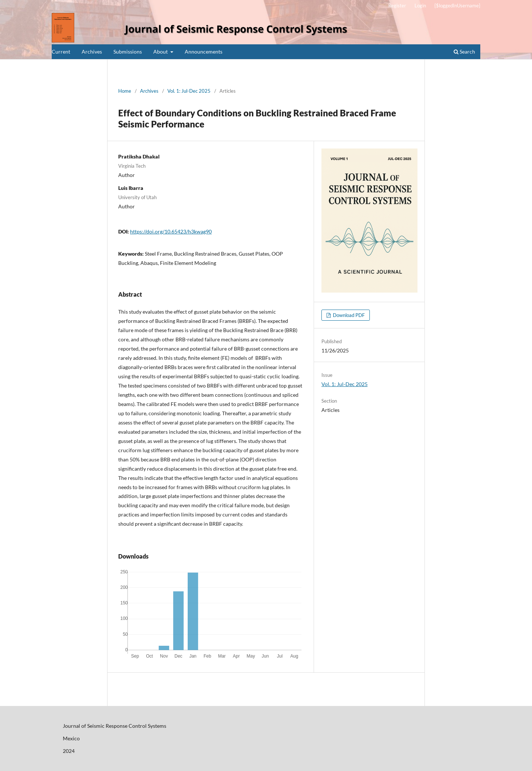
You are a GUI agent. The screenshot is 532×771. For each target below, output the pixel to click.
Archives (92, 52)
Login (420, 6)
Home (125, 91)
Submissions (128, 52)
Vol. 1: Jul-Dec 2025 (189, 91)
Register (397, 6)
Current (61, 52)
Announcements (204, 52)
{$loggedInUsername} (457, 6)
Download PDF (348, 315)
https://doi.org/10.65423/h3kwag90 (171, 231)
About (161, 52)
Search (464, 52)
